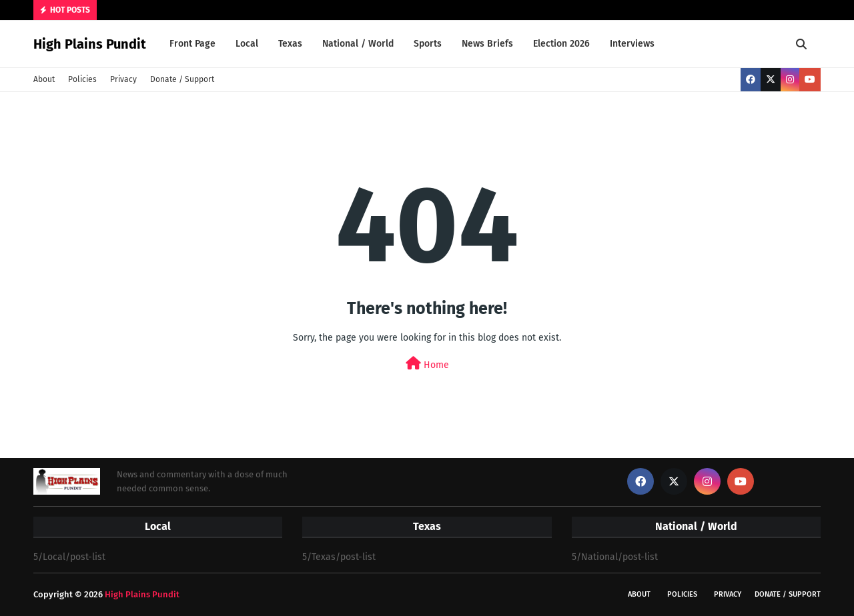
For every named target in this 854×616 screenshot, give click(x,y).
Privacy (123, 79)
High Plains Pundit (90, 44)
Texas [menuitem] (290, 44)
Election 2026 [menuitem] (561, 44)
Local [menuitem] (247, 44)
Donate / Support (182, 79)
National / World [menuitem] (358, 44)
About (44, 79)
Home (427, 364)
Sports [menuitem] (428, 44)
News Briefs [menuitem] (487, 44)
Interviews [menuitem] (632, 44)
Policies (82, 79)
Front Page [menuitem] (192, 44)
